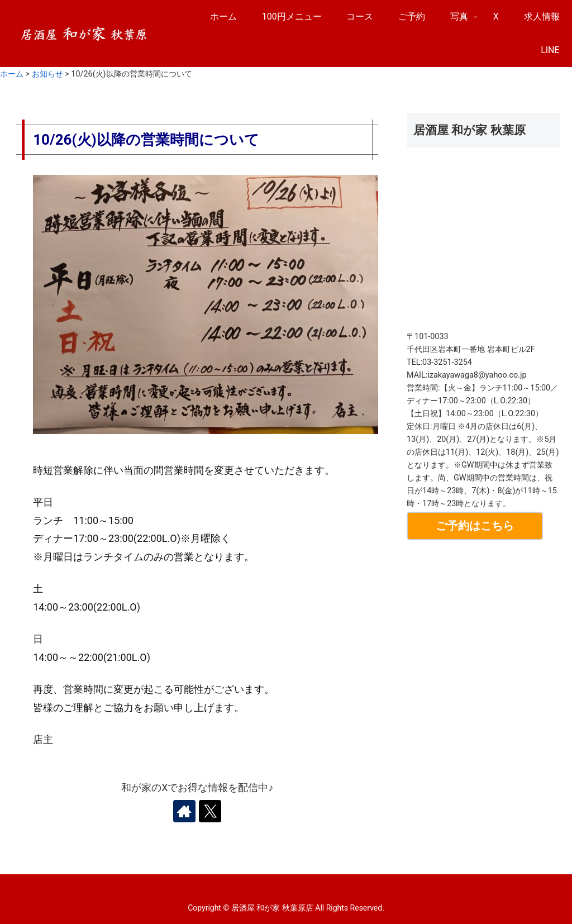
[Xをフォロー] (210, 811)
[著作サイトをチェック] (184, 811)
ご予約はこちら (475, 526)
